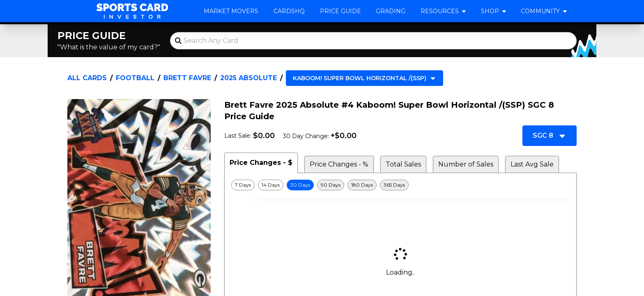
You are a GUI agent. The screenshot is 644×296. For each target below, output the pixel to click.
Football (135, 78)
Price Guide (340, 11)
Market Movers (231, 11)
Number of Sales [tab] (466, 164)
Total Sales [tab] (403, 164)
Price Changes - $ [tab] (261, 163)
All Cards (87, 78)
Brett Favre (187, 78)
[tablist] (400, 163)
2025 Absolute (248, 78)
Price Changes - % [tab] (339, 164)
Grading (391, 11)
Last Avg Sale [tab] (532, 164)
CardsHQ (289, 11)
